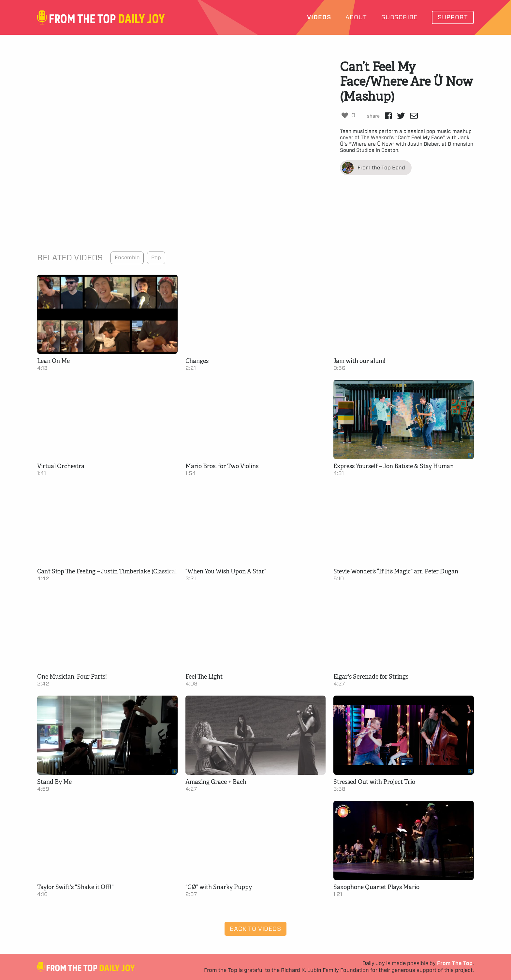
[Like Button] (345, 115)
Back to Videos (255, 929)
